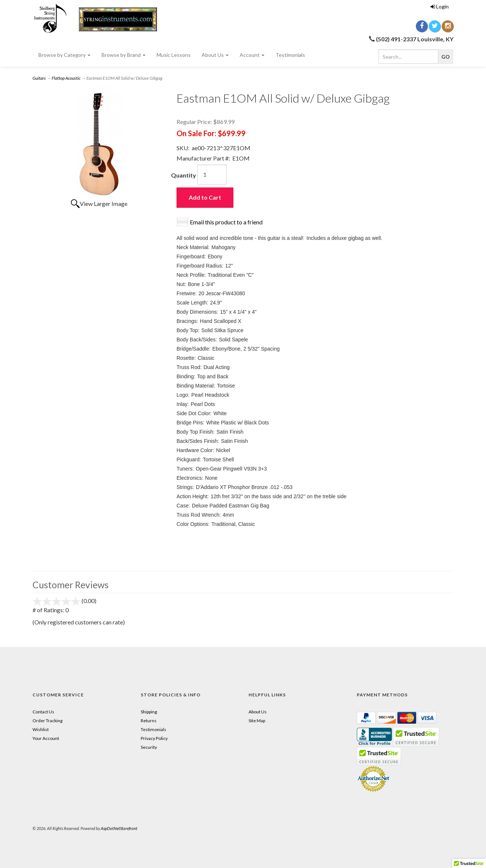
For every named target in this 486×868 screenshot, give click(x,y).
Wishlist (41, 729)
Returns (149, 721)
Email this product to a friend (226, 222)
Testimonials (290, 55)
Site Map (257, 721)
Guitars (39, 78)
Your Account (46, 738)
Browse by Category (64, 55)
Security (149, 747)
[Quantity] (212, 175)
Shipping (149, 712)
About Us (215, 55)
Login (440, 6)
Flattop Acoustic (66, 78)
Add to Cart (205, 197)
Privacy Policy (154, 738)
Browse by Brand (124, 55)
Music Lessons (174, 55)
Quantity (184, 175)
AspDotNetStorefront (119, 828)
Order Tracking (47, 721)
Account (252, 55)
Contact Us (43, 712)
